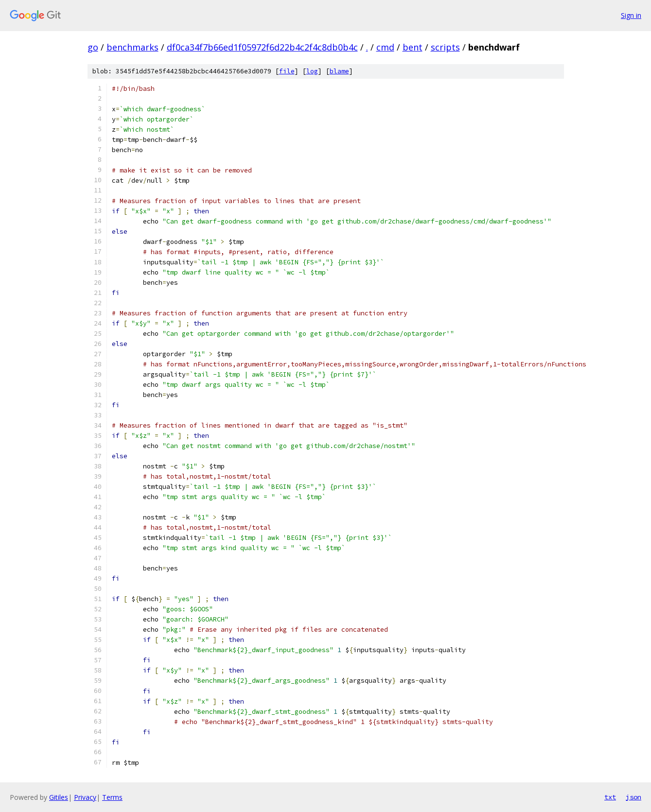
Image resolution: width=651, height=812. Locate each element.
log (312, 71)
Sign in (631, 15)
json (633, 797)
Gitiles (59, 797)
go (93, 47)
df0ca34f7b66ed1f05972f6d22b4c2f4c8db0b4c (262, 47)
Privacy (85, 797)
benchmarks (132, 47)
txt (610, 797)
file (287, 71)
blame (339, 71)
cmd (385, 47)
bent (413, 47)
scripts (445, 47)
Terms (112, 797)
